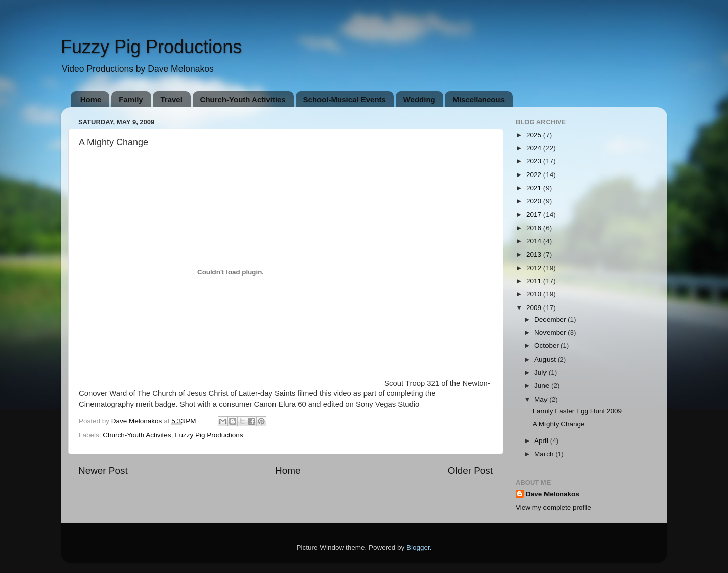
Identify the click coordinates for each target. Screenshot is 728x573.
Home (91, 99)
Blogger (418, 547)
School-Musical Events (345, 99)
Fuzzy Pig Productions (151, 47)
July (541, 372)
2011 (535, 281)
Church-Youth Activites (137, 435)
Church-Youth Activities (243, 99)
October (548, 346)
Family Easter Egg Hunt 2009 (577, 411)
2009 (535, 308)
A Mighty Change (559, 424)
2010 (535, 294)
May (542, 399)
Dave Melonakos (553, 494)
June (543, 386)
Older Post (470, 471)
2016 (535, 228)
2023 (535, 161)
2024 (535, 148)
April (542, 441)
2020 (535, 201)
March (545, 454)
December (551, 319)
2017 (535, 215)
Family (131, 99)
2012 (535, 268)
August (546, 359)
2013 (535, 255)
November (551, 333)
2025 (535, 135)
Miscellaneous (479, 99)
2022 (535, 175)
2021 (535, 188)
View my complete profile (554, 508)
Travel (171, 99)
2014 (535, 241)
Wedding (419, 99)
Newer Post (103, 471)
